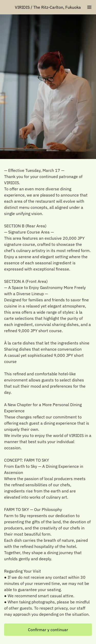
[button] (48, 630)
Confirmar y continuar (48, 630)
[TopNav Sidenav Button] (89, 7)
